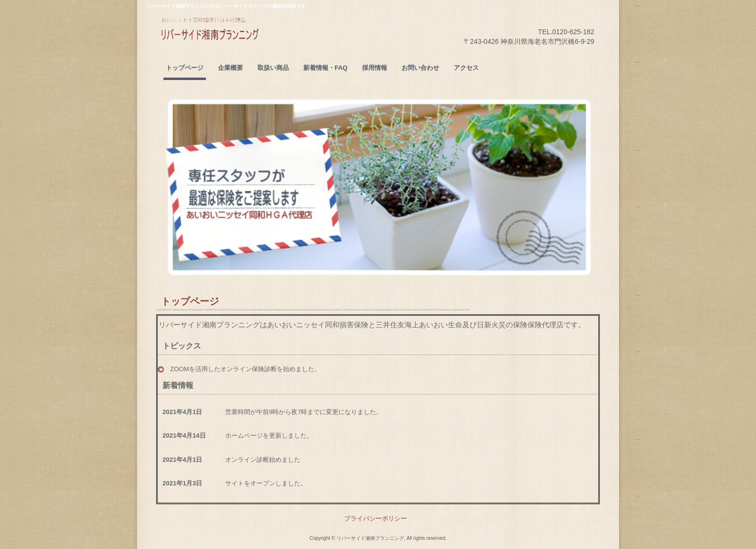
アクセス (466, 68)
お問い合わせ (420, 68)
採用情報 (375, 68)
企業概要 (230, 68)
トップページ (185, 68)
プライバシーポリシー (376, 518)
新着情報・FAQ (325, 68)
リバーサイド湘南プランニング (233, 44)
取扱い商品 (273, 68)
